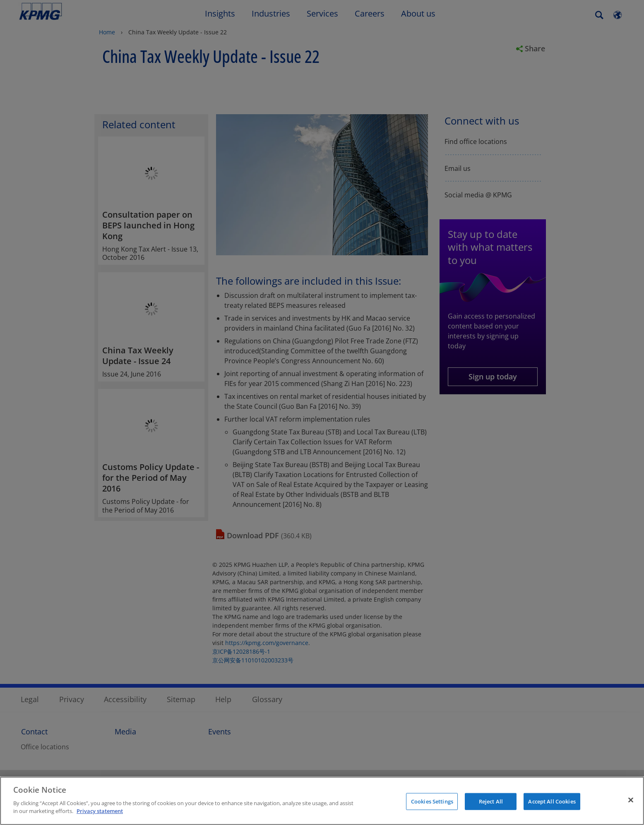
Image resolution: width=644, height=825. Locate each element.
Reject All (491, 801)
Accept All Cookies (552, 801)
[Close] (631, 800)
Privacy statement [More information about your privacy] (100, 811)
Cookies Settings (432, 801)
